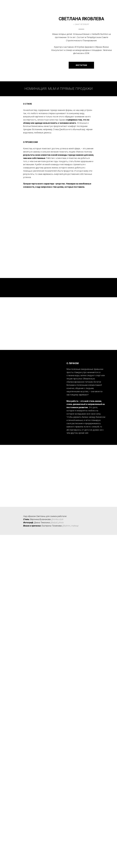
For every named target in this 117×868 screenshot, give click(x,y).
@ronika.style (57, 519)
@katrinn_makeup (70, 526)
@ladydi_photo (57, 522)
